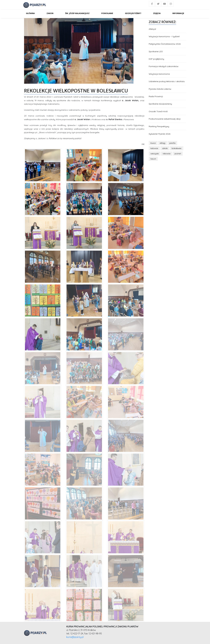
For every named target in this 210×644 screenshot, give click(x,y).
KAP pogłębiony (156, 59)
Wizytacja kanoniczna (159, 74)
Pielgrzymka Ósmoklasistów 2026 (165, 44)
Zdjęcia (157, 13)
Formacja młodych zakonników (164, 66)
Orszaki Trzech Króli (158, 111)
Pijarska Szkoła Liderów (160, 89)
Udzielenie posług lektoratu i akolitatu (167, 81)
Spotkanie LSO (156, 51)
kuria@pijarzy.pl (75, 637)
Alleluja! (152, 29)
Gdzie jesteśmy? (133, 13)
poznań (178, 154)
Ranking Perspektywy (159, 126)
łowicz (153, 143)
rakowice (167, 154)
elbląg (163, 143)
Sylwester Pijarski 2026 (160, 134)
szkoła (165, 148)
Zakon (50, 13)
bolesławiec (177, 148)
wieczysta (155, 154)
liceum (153, 159)
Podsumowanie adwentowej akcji (165, 119)
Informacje (178, 13)
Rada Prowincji (156, 96)
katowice (154, 148)
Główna (30, 13)
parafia (172, 143)
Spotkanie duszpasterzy (160, 104)
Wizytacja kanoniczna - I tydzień (164, 36)
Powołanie (107, 13)
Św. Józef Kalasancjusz (77, 13)
